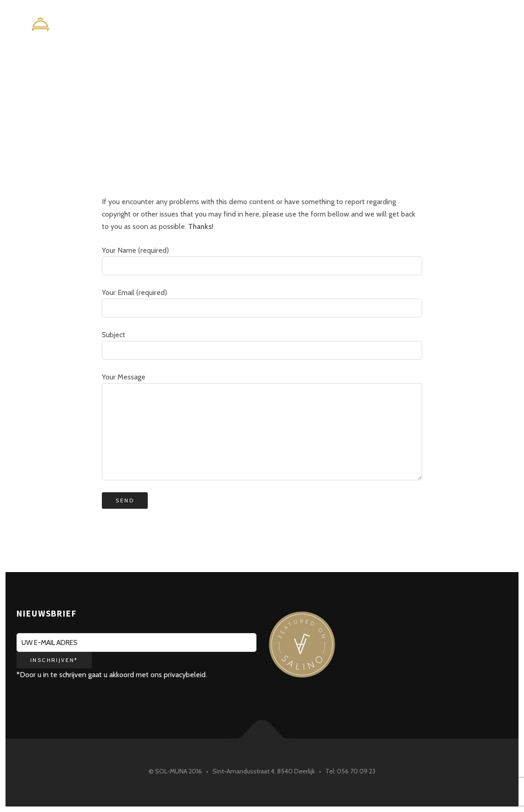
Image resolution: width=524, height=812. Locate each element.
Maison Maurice (412, 26)
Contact (480, 26)
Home (350, 26)
